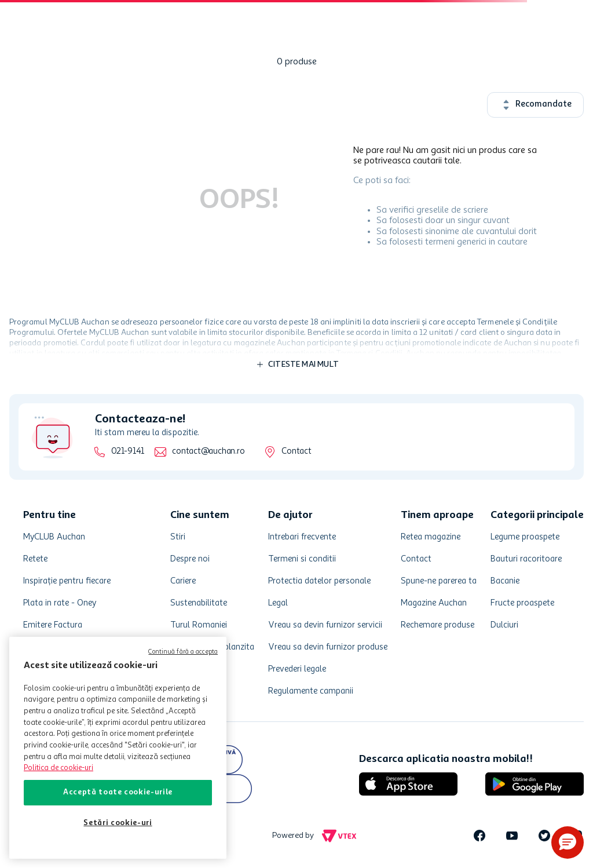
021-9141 (128, 452)
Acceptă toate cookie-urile (118, 792)
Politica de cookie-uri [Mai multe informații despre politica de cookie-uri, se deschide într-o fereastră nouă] (58, 768)
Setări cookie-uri (118, 823)
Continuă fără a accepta (183, 652)
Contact (296, 452)
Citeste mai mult (303, 364)
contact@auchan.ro (208, 452)
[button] (568, 843)
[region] (118, 748)
